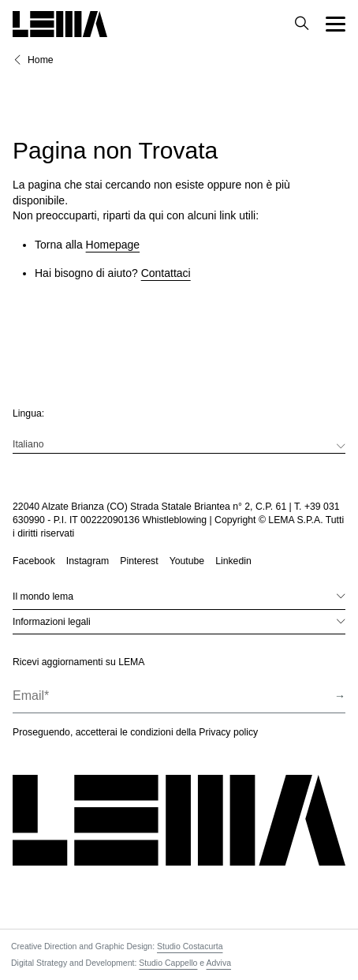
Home (41, 60)
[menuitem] (179, 444)
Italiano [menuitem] (28, 444)
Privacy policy (228, 732)
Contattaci (166, 273)
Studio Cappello (168, 963)
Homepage (113, 245)
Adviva (219, 963)
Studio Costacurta (190, 946)
